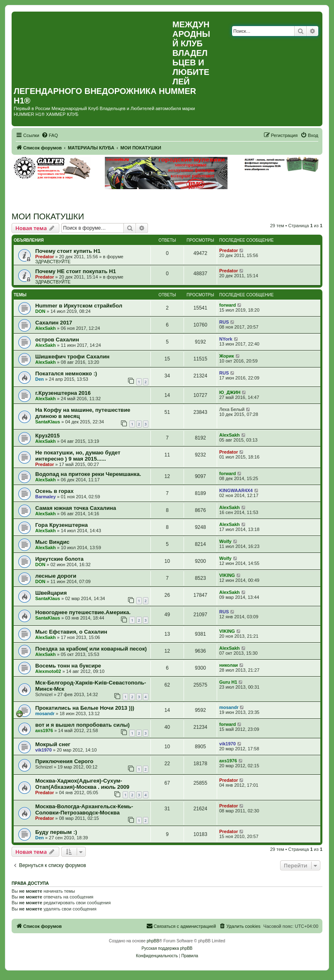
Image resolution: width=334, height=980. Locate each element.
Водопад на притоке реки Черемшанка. (88, 474)
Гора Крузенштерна (62, 525)
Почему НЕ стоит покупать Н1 (76, 271)
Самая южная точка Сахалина (76, 508)
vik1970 (44, 750)
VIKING (227, 575)
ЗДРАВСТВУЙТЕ (53, 262)
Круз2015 (47, 436)
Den (40, 379)
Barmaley (46, 497)
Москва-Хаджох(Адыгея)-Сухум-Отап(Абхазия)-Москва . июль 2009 (82, 784)
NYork (226, 339)
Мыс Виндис (52, 542)
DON (40, 311)
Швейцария (51, 593)
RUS (224, 322)
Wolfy (225, 541)
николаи (229, 665)
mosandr (45, 713)
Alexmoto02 (48, 671)
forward (228, 305)
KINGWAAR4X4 (236, 490)
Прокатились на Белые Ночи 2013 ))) (85, 708)
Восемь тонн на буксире (68, 666)
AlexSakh (46, 328)
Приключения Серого (64, 761)
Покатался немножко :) (66, 374)
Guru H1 (228, 682)
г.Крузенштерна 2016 (63, 393)
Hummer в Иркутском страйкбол (79, 306)
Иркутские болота (59, 559)
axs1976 (44, 730)
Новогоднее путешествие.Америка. (83, 612)
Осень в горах (54, 491)
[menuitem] (50, 135)
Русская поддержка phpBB (167, 948)
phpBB (153, 941)
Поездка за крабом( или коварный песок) (91, 649)
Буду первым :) (56, 832)
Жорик (227, 356)
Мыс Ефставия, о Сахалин (71, 632)
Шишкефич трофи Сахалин (72, 357)
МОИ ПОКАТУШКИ (48, 216)
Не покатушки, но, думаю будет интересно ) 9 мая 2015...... (78, 456)
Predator (45, 257)
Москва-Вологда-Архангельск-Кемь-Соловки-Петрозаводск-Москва (84, 809)
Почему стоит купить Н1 (68, 251)
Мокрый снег (53, 744)
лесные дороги (56, 576)
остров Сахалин (57, 340)
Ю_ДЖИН (230, 392)
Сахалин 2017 (54, 323)
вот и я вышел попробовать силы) (82, 725)
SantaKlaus (48, 422)
